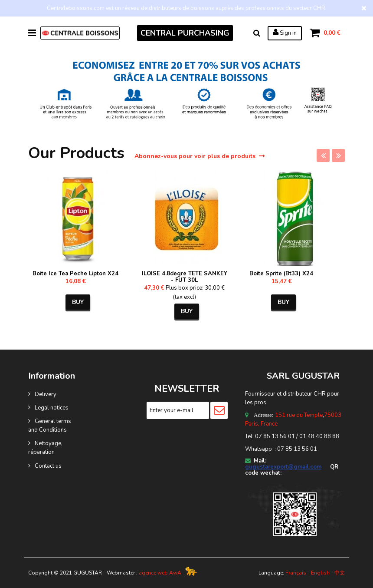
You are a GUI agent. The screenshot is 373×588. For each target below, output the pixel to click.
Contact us (48, 466)
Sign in (285, 33)
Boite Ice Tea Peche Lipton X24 (75, 274)
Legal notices (52, 408)
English (320, 573)
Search (257, 33)
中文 (340, 573)
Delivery (46, 394)
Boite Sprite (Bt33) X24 (281, 274)
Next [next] (338, 155)
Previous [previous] (323, 155)
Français (296, 573)
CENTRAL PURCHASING (185, 33)
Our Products (79, 153)
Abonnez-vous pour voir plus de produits (200, 156)
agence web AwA (160, 573)
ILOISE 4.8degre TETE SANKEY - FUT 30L (185, 277)
